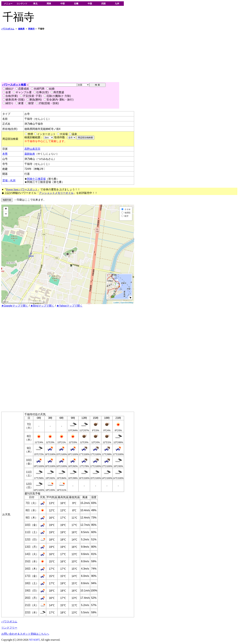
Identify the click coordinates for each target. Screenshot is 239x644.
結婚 (50, 89)
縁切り (8, 103)
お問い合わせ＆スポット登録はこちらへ (25, 634)
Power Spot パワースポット (22, 189)
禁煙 (30, 134)
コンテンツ (22, 4)
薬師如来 (30, 154)
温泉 (74, 134)
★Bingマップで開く (42, 306)
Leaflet (116, 303)
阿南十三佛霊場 (36, 179)
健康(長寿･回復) (14, 100)
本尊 (5, 154)
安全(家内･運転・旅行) (59, 100)
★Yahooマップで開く (69, 306)
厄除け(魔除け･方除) (57, 96)
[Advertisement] (101, 56)
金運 (7, 92)
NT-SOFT (34, 640)
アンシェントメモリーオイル (56, 193)
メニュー (8, 4)
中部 (63, 4)
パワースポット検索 (14, 85)
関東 (49, 4)
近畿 (76, 4)
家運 (20, 103)
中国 (90, 4)
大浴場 (64, 134)
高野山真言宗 (32, 149)
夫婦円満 (38, 89)
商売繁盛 (57, 92)
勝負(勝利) (34, 100)
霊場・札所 (9, 180)
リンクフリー (9, 628)
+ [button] (6, 209)
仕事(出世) (41, 92)
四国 (103, 4)
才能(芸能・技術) (47, 103)
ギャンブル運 (22, 92)
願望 (30, 103)
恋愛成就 (22, 89)
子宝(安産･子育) (31, 96)
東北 (35, 4)
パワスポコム (9, 622)
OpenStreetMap (127, 303)
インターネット (46, 134)
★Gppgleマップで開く (15, 306)
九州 (117, 4)
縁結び (8, 89)
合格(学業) (10, 96)
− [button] (6, 214)
